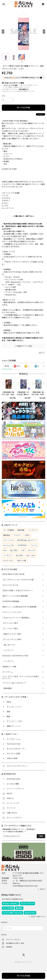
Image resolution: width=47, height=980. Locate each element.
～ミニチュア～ (9, 650)
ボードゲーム (8, 672)
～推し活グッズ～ (9, 645)
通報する (42, 353)
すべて (7, 366)
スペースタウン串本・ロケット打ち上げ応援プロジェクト (21, 678)
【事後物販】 (8, 688)
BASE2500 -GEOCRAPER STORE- (16, 656)
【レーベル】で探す (10, 629)
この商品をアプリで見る (23, 346)
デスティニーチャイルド (12, 612)
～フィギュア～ (9, 661)
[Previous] (3, 32)
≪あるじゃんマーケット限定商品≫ (16, 618)
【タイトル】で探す (10, 623)
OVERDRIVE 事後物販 (11, 601)
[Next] (44, 32)
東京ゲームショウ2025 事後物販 (16, 596)
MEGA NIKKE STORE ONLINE (13, 574)
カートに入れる (23, 108)
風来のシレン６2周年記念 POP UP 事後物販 (19, 607)
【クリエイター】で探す (12, 639)
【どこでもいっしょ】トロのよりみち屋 (19, 580)
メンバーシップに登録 (11, 85)
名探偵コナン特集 (9, 667)
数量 (3, 96)
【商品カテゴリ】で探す (12, 634)
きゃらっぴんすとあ (10, 585)
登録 (41, 836)
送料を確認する (23, 89)
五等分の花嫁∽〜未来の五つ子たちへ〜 (19, 591)
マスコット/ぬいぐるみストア (14, 683)
